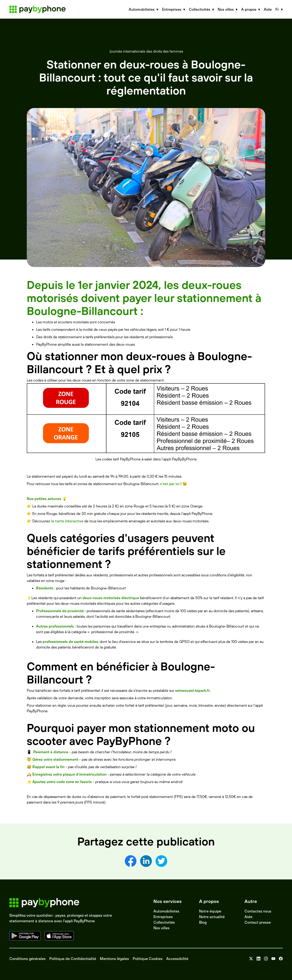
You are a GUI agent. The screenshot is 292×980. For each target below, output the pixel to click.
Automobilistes (166, 911)
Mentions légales (114, 959)
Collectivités (164, 922)
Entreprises (163, 917)
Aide (268, 9)
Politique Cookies (148, 959)
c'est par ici (170, 484)
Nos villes (161, 928)
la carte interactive (67, 521)
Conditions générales (27, 959)
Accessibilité (177, 959)
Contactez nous (258, 911)
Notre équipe (210, 911)
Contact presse (258, 922)
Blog (203, 922)
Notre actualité (212, 917)
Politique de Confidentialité (73, 959)
